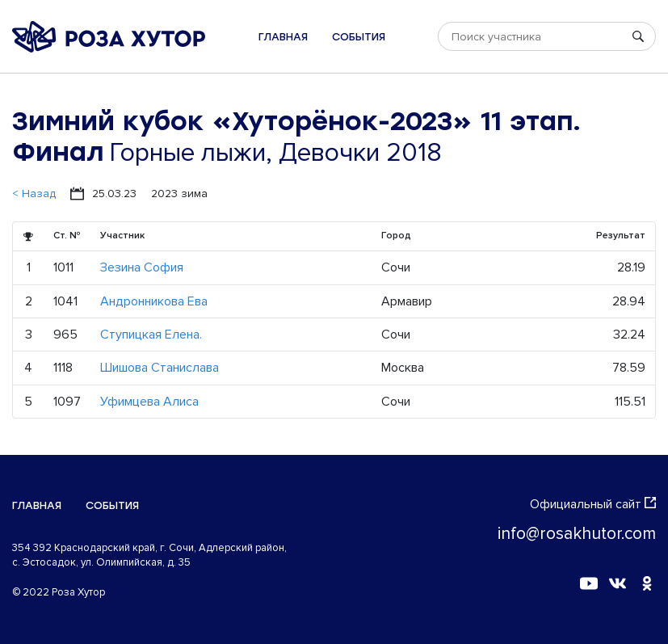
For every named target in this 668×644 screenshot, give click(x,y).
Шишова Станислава (160, 368)
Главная (283, 37)
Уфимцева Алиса (149, 402)
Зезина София (142, 267)
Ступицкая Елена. (151, 335)
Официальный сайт (593, 504)
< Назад (34, 194)
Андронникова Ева (154, 301)
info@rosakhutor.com (577, 534)
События (359, 37)
